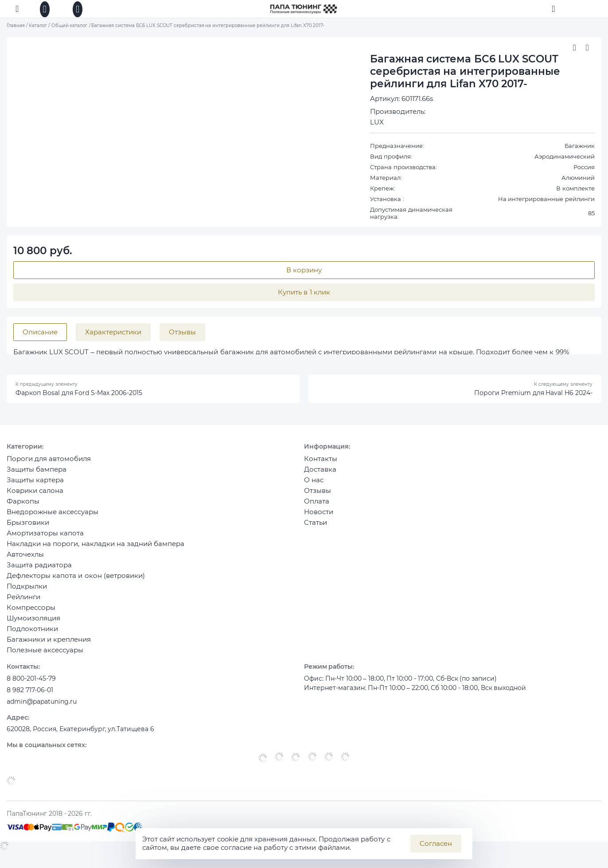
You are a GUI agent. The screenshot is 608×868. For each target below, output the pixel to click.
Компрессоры (31, 614)
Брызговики (28, 529)
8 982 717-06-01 (32, 699)
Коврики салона (35, 497)
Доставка (320, 475)
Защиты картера (35, 486)
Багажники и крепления (49, 645)
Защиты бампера (37, 475)
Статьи (316, 529)
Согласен (436, 843)
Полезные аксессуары (45, 656)
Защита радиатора (39, 571)
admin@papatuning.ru (45, 712)
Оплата (317, 507)
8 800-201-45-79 (34, 686)
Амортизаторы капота (45, 539)
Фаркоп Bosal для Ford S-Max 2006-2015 (84, 397)
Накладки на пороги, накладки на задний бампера (95, 550)
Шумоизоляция (33, 624)
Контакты (321, 465)
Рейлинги (23, 603)
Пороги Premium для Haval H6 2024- (529, 397)
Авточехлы (25, 560)
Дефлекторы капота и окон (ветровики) (76, 582)
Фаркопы (23, 507)
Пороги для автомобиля (49, 465)
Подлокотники (32, 635)
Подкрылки (27, 592)
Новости (319, 518)
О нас (314, 486)
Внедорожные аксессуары (53, 518)
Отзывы (318, 497)
